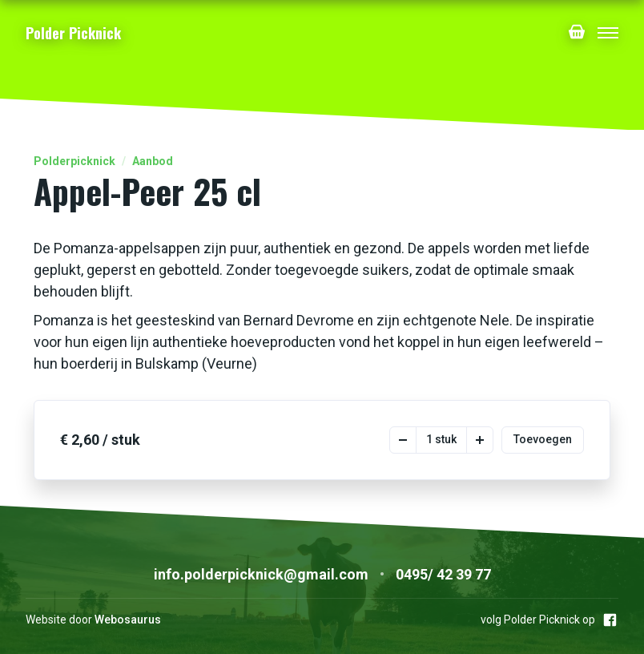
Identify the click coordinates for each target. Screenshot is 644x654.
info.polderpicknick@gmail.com (261, 574)
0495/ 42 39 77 (443, 574)
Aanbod (153, 161)
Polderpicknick (74, 161)
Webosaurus (128, 620)
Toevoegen (543, 439)
